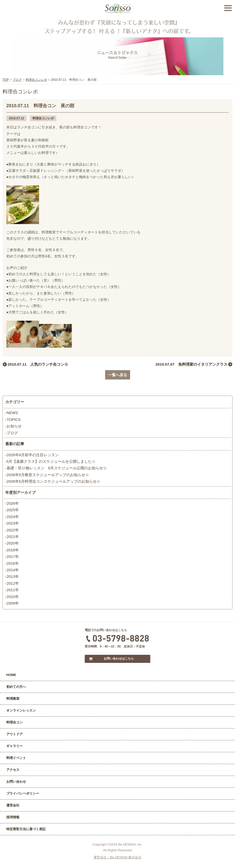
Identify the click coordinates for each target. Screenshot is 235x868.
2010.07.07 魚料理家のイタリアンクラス (192, 364)
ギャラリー (14, 746)
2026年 (13, 503)
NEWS (12, 413)
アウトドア (14, 734)
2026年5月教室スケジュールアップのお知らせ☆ (48, 475)
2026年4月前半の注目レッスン (33, 455)
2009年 (13, 603)
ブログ (12, 433)
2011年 (13, 590)
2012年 (13, 583)
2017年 (13, 557)
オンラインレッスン (21, 710)
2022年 (13, 530)
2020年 (13, 543)
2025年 (13, 510)
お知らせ (14, 426)
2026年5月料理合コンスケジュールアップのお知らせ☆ (53, 481)
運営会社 (13, 805)
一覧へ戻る (118, 375)
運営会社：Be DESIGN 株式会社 (117, 857)
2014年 (13, 570)
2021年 (13, 537)
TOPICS (14, 419)
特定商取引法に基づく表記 (26, 829)
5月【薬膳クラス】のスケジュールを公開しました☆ (51, 461)
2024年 (13, 517)
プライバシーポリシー (23, 793)
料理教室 (13, 699)
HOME (11, 675)
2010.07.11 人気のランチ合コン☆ (38, 364)
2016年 (13, 563)
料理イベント (16, 758)
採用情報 (13, 817)
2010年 (13, 597)
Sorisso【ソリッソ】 (118, 8)
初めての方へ (16, 687)
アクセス (13, 770)
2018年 (13, 550)
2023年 (13, 523)
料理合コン (14, 722)
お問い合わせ (16, 782)
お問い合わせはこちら (119, 659)
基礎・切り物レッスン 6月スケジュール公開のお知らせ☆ (57, 468)
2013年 (13, 576)
